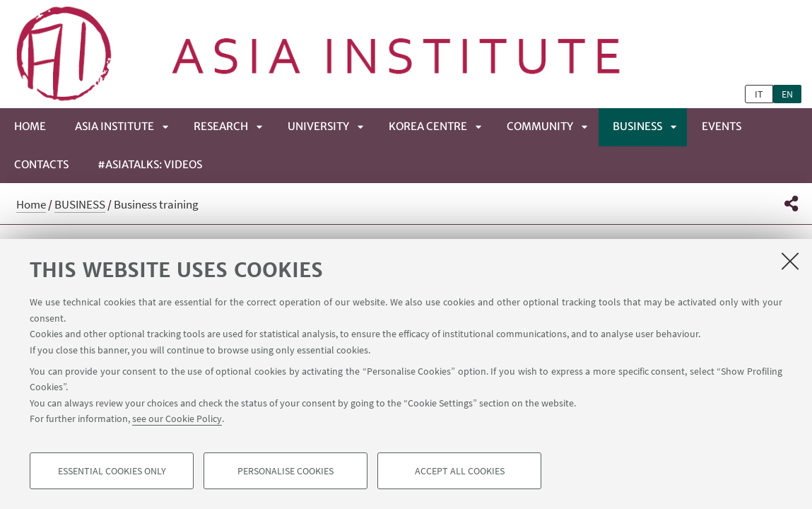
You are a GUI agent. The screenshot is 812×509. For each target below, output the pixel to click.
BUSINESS (637, 126)
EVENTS (722, 126)
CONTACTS (41, 164)
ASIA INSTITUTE (114, 126)
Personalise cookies (286, 471)
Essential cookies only (112, 471)
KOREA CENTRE (428, 126)
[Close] (790, 261)
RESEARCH (221, 126)
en (787, 94)
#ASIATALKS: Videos (150, 164)
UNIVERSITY (318, 126)
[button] (791, 204)
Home (30, 126)
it (759, 94)
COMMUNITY (540, 126)
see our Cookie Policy (177, 419)
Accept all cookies (460, 471)
